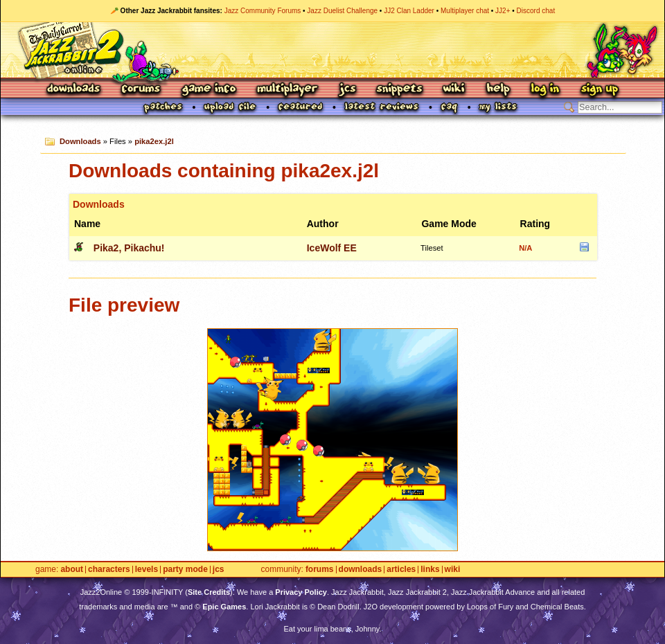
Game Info (209, 90)
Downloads (74, 90)
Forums (141, 90)
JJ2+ (503, 11)
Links (430, 570)
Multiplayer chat (465, 11)
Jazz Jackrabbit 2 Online (332, 50)
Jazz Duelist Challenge (342, 11)
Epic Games (224, 607)
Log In (545, 90)
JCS (347, 90)
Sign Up (599, 90)
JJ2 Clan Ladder (409, 11)
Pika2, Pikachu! (129, 248)
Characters (109, 570)
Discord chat (536, 11)
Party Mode (185, 570)
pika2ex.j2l (154, 141)
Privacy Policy (301, 592)
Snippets (400, 90)
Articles (401, 570)
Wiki (454, 90)
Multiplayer (287, 90)
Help (498, 90)
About (72, 570)
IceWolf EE (332, 248)
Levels (147, 570)
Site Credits (209, 592)
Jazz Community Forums (263, 11)
